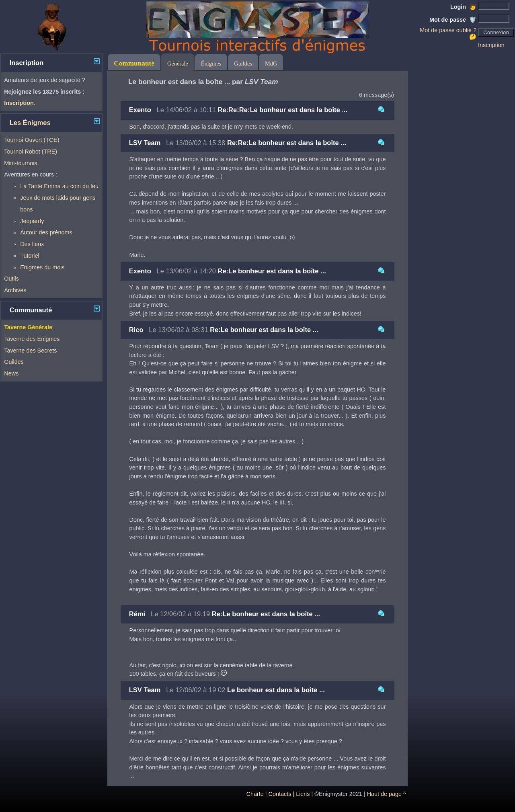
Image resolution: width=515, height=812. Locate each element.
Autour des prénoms (46, 232)
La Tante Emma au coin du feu (59, 186)
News (11, 373)
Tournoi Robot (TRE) (31, 152)
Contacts (280, 794)
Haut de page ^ (387, 794)
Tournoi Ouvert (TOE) (32, 140)
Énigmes (211, 64)
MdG (271, 64)
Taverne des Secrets (30, 351)
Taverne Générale (28, 327)
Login (463, 7)
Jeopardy (32, 221)
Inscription (491, 45)
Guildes (14, 362)
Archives (15, 290)
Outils (11, 279)
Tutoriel (30, 256)
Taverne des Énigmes (32, 339)
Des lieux (32, 244)
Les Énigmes (30, 123)
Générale (178, 64)
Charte (255, 794)
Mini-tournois (21, 163)
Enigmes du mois (42, 267)
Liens (303, 794)
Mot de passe (453, 20)
